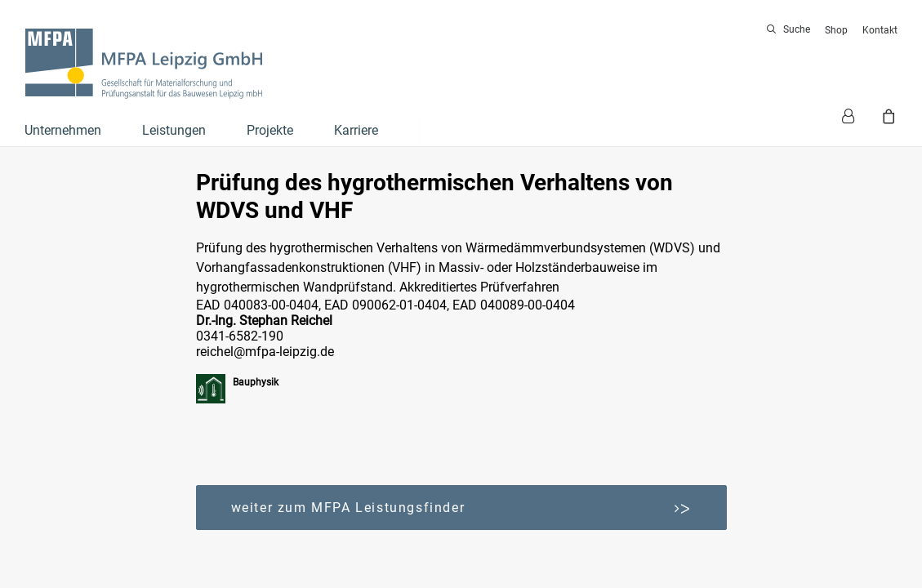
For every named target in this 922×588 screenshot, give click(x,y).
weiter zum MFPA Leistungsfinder (461, 508)
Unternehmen (63, 130)
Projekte (270, 130)
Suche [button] (797, 29)
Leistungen (174, 130)
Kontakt (880, 30)
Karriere (356, 130)
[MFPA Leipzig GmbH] (144, 64)
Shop (836, 30)
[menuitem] (791, 29)
